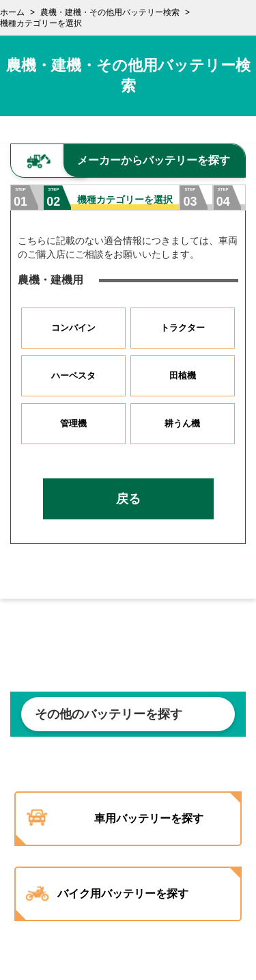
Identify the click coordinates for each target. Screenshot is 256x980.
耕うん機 (182, 423)
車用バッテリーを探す (149, 818)
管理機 (73, 423)
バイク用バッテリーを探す (123, 894)
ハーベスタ (73, 376)
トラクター (183, 328)
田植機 (183, 376)
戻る (128, 499)
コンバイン (73, 328)
